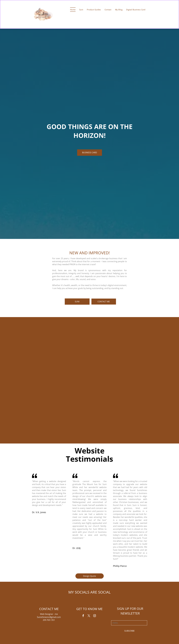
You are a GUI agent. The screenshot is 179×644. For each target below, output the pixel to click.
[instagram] (95, 616)
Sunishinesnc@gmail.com (49, 617)
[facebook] (83, 616)
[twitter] (89, 616)
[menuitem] (73, 10)
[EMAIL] (129, 623)
